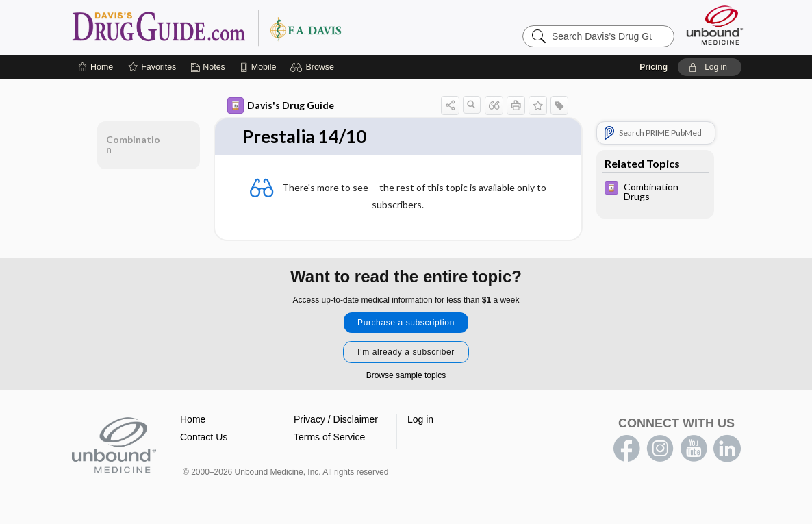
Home (193, 419)
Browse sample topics (406, 375)
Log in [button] (420, 419)
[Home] (96, 67)
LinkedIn (727, 449)
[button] (314, 67)
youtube (694, 449)
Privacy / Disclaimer (336, 419)
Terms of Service (329, 437)
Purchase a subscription (406, 323)
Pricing (654, 67)
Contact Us (204, 437)
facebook (626, 449)
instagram (660, 449)
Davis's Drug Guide (281, 105)
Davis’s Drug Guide (242, 27)
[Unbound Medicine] (715, 25)
